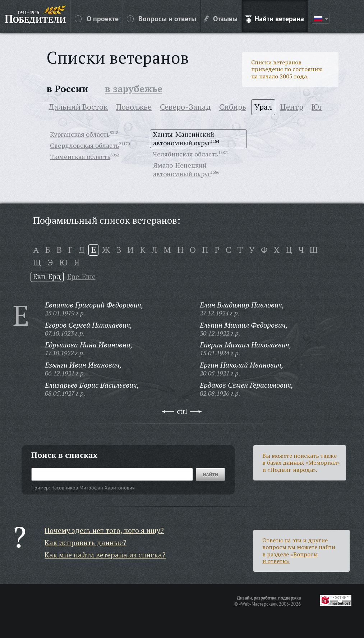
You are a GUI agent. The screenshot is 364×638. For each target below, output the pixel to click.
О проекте (97, 18)
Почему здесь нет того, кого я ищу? (104, 530)
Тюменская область (80, 156)
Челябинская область (186, 154)
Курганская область (80, 134)
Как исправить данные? (86, 543)
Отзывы (221, 18)
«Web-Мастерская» (258, 604)
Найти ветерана (275, 18)
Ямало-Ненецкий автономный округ (182, 169)
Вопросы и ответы (162, 18)
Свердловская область (84, 145)
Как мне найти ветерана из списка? (105, 555)
